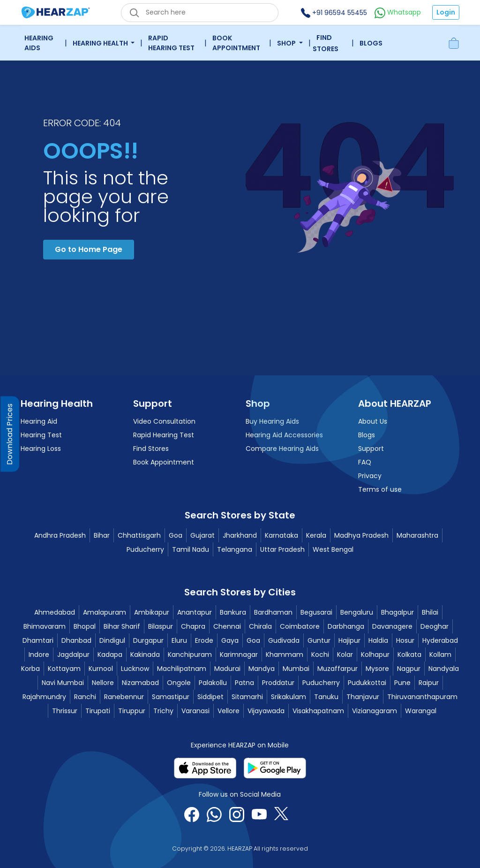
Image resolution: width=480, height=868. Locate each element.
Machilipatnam (182, 669)
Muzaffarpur (337, 669)
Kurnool (101, 669)
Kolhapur (375, 655)
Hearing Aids (39, 43)
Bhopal (85, 626)
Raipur (429, 683)
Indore (39, 655)
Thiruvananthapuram (422, 697)
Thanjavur (363, 697)
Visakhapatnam (318, 711)
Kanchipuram (190, 655)
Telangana (235, 549)
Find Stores (326, 43)
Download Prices (10, 434)
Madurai (227, 669)
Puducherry (145, 549)
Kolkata (409, 655)
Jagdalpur (73, 655)
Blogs (371, 43)
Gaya (230, 640)
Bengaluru (357, 612)
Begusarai (316, 612)
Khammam (285, 655)
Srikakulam (289, 697)
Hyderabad (440, 640)
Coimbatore (300, 626)
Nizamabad (140, 683)
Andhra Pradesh (60, 535)
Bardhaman (273, 612)
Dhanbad (76, 640)
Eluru (179, 640)
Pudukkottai (367, 683)
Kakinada (145, 655)
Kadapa (110, 655)
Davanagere (392, 626)
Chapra (193, 626)
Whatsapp (398, 12)
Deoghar (435, 626)
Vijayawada (266, 711)
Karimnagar (239, 655)
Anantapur (195, 612)
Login (446, 12)
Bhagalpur (397, 612)
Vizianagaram (375, 711)
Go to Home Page (89, 249)
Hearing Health (101, 43)
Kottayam (64, 669)
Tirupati (98, 711)
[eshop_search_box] (200, 13)
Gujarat (202, 535)
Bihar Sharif (122, 626)
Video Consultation (164, 421)
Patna (244, 683)
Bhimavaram (45, 626)
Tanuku (326, 697)
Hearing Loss (41, 449)
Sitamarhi (247, 697)
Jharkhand (240, 535)
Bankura (233, 612)
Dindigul (112, 640)
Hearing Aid (39, 421)
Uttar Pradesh (282, 549)
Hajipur (349, 640)
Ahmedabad (55, 612)
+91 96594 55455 (334, 13)
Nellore (103, 683)
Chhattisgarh (139, 535)
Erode (204, 640)
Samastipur (171, 697)
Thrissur (65, 711)
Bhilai (430, 612)
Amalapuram (105, 612)
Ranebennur (124, 697)
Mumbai (296, 669)
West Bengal (333, 549)
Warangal (421, 711)
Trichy (163, 711)
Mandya (262, 669)
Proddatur (278, 683)
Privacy (370, 476)
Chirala (260, 626)
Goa (176, 535)
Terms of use (380, 489)
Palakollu (213, 683)
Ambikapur (152, 612)
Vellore (229, 711)
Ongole (179, 683)
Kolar (345, 655)
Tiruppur (132, 711)
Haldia (378, 640)
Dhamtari (38, 640)
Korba (30, 669)
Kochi (320, 655)
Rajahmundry (44, 697)
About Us (373, 421)
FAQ (365, 462)
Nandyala (444, 669)
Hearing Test (41, 435)
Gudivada (284, 640)
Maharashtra (417, 535)
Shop (287, 43)
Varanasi (195, 711)
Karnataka (281, 535)
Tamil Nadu (191, 549)
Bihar (102, 535)
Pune (402, 683)
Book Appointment (236, 43)
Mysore (377, 669)
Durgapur (148, 640)
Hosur (405, 640)
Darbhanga (346, 626)
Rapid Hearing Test (171, 43)
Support (371, 449)
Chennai (227, 626)
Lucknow (135, 669)
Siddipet (210, 697)
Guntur (319, 640)
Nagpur (409, 669)
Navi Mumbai (63, 683)
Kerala (316, 535)
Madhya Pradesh (361, 535)
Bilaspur (161, 626)
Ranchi (85, 697)
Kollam (440, 655)
